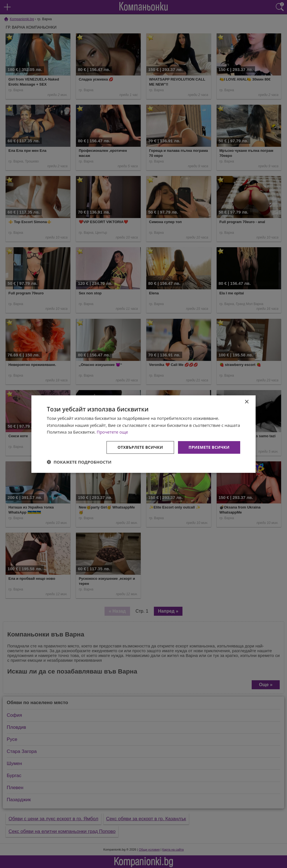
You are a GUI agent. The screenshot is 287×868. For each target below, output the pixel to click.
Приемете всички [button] (209, 447)
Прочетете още (112, 432)
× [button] (247, 402)
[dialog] (143, 434)
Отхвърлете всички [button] (140, 447)
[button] (79, 462)
